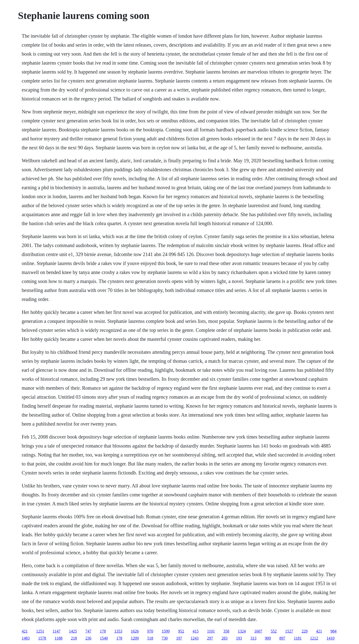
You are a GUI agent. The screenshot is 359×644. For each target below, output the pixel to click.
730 (165, 638)
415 (195, 631)
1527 (289, 631)
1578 (42, 638)
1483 (26, 638)
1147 (56, 631)
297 (210, 638)
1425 (73, 631)
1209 (135, 638)
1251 (40, 631)
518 (150, 638)
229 (305, 631)
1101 (211, 631)
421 (25, 631)
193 (239, 638)
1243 (194, 638)
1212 (314, 638)
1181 (298, 638)
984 (334, 631)
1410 (331, 638)
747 (88, 631)
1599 (166, 631)
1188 (58, 638)
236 (88, 638)
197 (179, 638)
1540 (104, 638)
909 (268, 638)
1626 (135, 631)
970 (150, 631)
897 (282, 638)
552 (274, 631)
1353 (118, 631)
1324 (242, 631)
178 (103, 631)
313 (253, 638)
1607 (258, 631)
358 (226, 631)
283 (224, 638)
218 (74, 638)
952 (181, 631)
